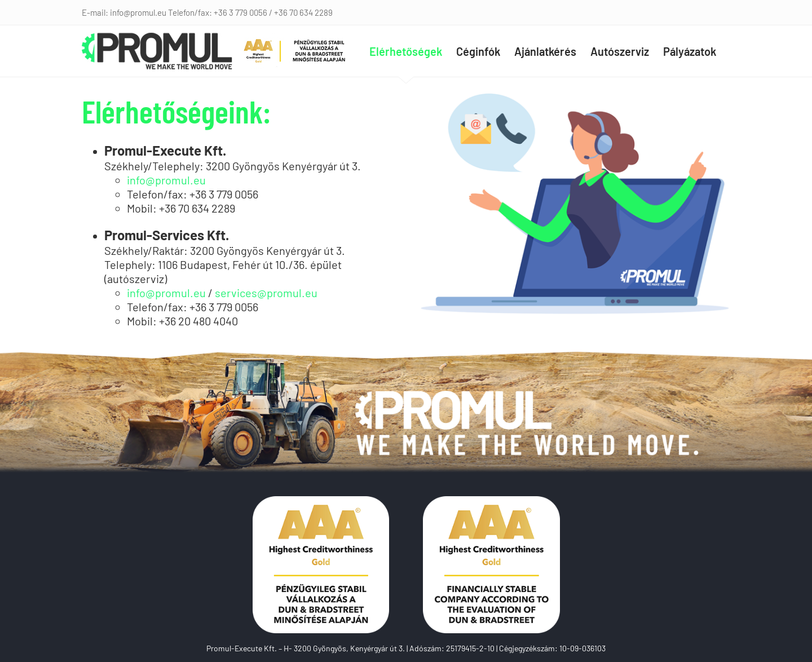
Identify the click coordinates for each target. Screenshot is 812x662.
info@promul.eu (166, 180)
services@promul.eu (266, 293)
